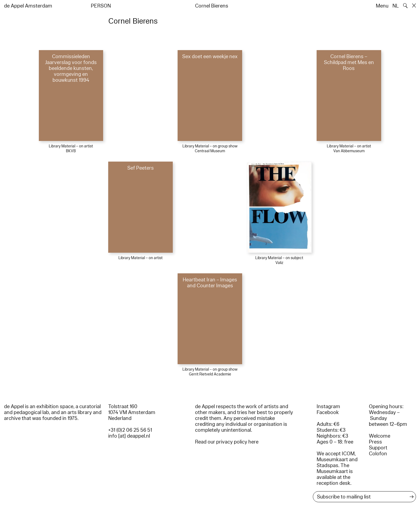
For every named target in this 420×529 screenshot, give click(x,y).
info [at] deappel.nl (129, 436)
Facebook (328, 412)
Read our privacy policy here (227, 442)
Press (375, 442)
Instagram (328, 407)
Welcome (380, 436)
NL (396, 6)
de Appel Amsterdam (28, 6)
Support (378, 448)
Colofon (378, 454)
